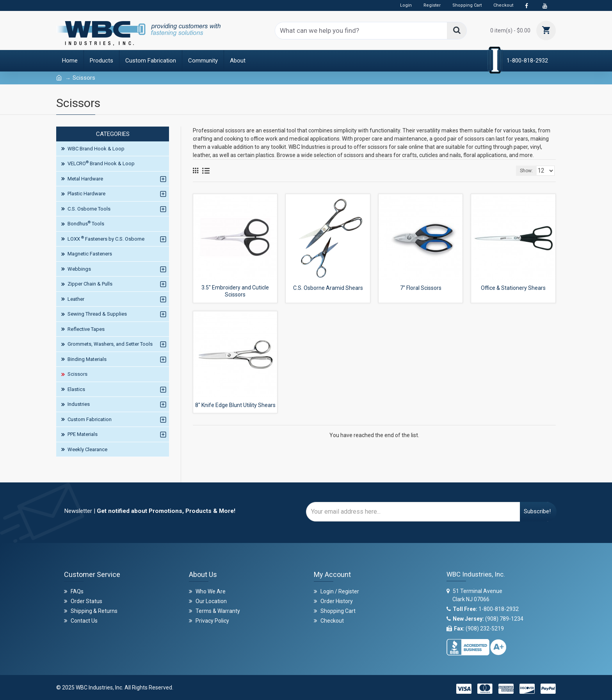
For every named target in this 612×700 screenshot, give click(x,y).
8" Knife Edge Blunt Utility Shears (235, 405)
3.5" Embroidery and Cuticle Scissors (235, 291)
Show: (529, 171)
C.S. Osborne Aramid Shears (328, 288)
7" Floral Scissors (421, 288)
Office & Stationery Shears (513, 288)
